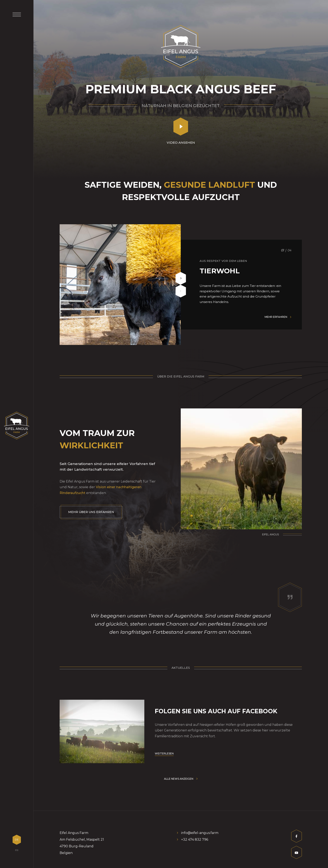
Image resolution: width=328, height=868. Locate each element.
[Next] (181, 278)
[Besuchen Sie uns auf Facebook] (297, 837)
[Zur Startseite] (17, 426)
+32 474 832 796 (195, 839)
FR (17, 850)
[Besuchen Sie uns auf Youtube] (297, 853)
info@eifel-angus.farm (200, 833)
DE (17, 839)
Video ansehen (181, 143)
